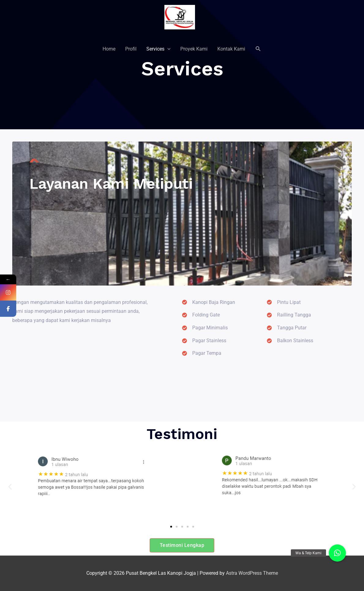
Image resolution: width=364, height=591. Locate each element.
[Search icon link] (258, 49)
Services (155, 49)
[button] (10, 486)
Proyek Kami (194, 49)
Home (109, 49)
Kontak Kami (231, 49)
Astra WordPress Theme (252, 573)
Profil (131, 49)
